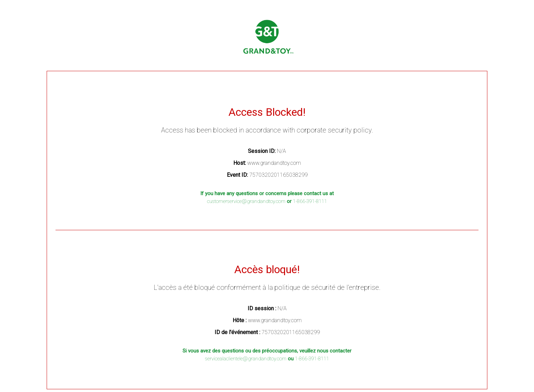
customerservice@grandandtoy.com (246, 201)
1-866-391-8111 (310, 201)
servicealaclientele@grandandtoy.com (246, 359)
